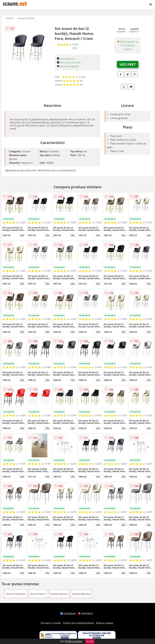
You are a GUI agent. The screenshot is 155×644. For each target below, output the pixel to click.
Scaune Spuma (59, 594)
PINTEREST (86, 614)
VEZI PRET (128, 64)
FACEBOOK (68, 614)
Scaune (10, 18)
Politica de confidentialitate (79, 623)
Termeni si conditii (51, 623)
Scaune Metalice (81, 594)
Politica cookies (105, 623)
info (22, 235)
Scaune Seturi (38, 594)
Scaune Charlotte (26, 18)
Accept (90, 641)
